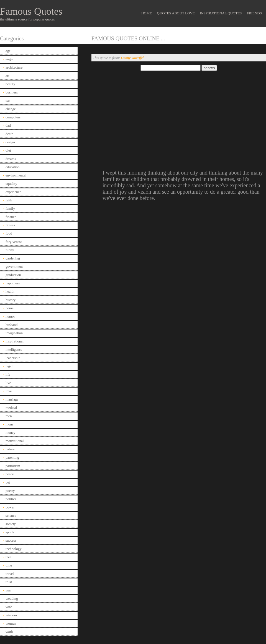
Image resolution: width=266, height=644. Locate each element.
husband (11, 325)
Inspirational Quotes (221, 13)
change (11, 109)
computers (13, 117)
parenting (12, 457)
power (10, 507)
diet (8, 150)
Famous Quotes (31, 11)
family (10, 208)
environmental (16, 175)
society (11, 524)
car (8, 101)
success (11, 540)
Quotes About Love (176, 13)
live (8, 383)
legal (9, 366)
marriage (12, 399)
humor (10, 316)
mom (9, 424)
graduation (13, 275)
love (9, 391)
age (8, 51)
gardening (13, 258)
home (10, 308)
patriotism (13, 466)
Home (147, 13)
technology (14, 549)
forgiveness (14, 242)
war (8, 590)
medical (11, 408)
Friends (254, 13)
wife (9, 607)
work (9, 632)
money (10, 433)
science (11, 516)
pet (8, 482)
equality (11, 184)
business (12, 92)
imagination (14, 333)
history (11, 300)
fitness (10, 225)
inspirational (15, 341)
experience (13, 192)
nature (10, 449)
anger (10, 59)
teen (9, 557)
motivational (15, 441)
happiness (13, 283)
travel (10, 574)
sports (10, 532)
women (11, 623)
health (10, 291)
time (9, 565)
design (10, 142)
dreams (11, 159)
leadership (13, 358)
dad (8, 125)
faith (9, 200)
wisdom (11, 615)
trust (9, 582)
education (13, 167)
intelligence (14, 350)
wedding (12, 598)
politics (11, 499)
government (14, 267)
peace (10, 474)
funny (10, 250)
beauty (10, 84)
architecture (14, 67)
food (9, 233)
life (8, 374)
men (9, 416)
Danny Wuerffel (132, 58)
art (7, 76)
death (9, 134)
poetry (10, 491)
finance (11, 217)
